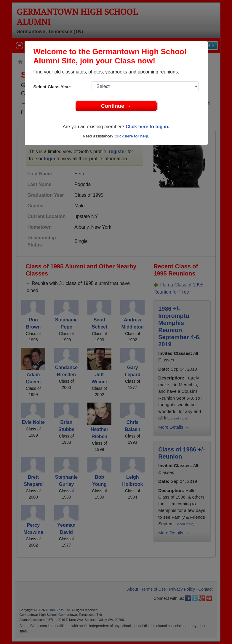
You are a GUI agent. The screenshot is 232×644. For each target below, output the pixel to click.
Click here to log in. (148, 127)
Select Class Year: (53, 87)
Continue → (116, 106)
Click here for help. (132, 136)
